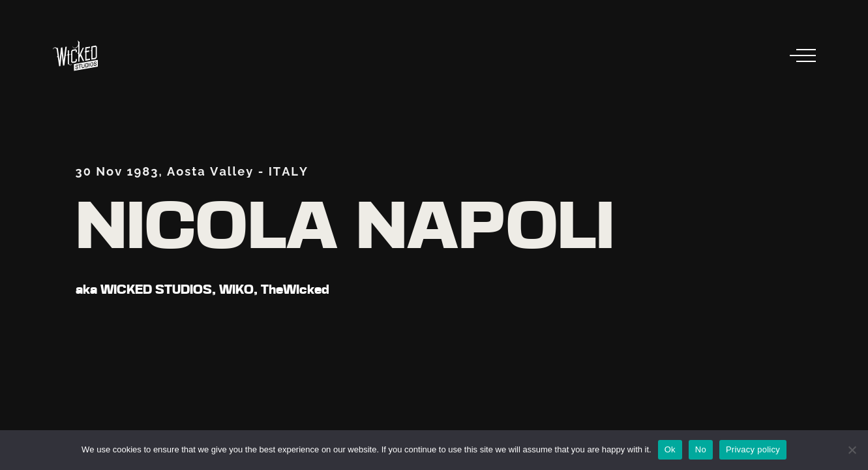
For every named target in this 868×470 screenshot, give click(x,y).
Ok (670, 449)
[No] (852, 450)
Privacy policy (753, 449)
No (701, 449)
